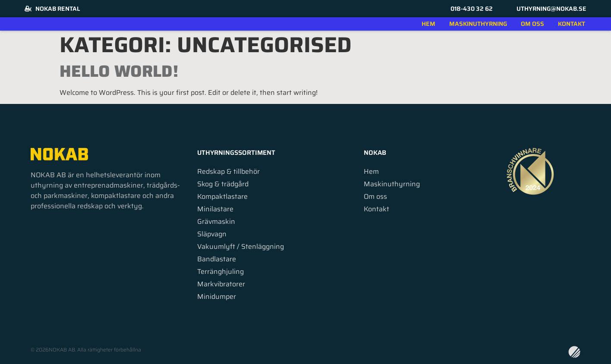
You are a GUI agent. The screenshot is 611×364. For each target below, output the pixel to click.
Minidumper (217, 297)
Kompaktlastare (222, 197)
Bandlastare (217, 259)
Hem (428, 24)
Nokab (375, 153)
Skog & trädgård (223, 184)
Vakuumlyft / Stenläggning (241, 247)
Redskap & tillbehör (228, 172)
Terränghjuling (220, 272)
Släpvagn (212, 234)
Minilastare (215, 209)
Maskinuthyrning (478, 24)
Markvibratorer (221, 284)
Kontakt (572, 24)
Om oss (532, 24)
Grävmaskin (216, 222)
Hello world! (119, 71)
